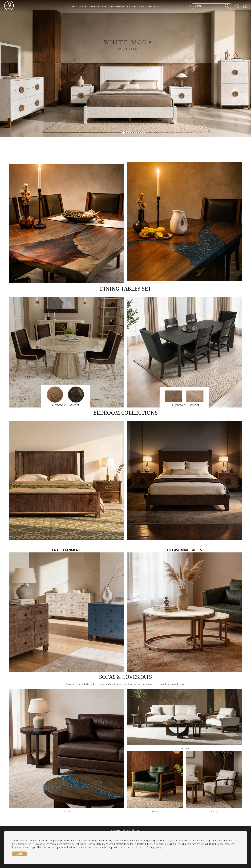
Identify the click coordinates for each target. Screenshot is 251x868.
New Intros (117, 6)
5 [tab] (140, 133)
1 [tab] (123, 133)
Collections (136, 6)
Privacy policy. (154, 847)
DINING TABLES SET (125, 289)
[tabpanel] (125, 69)
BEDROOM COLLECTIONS (125, 413)
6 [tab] (144, 133)
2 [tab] (128, 133)
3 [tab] (132, 133)
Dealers (153, 6)
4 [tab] (136, 133)
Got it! (19, 854)
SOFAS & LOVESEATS (125, 677)
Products (96, 6)
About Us (78, 6)
